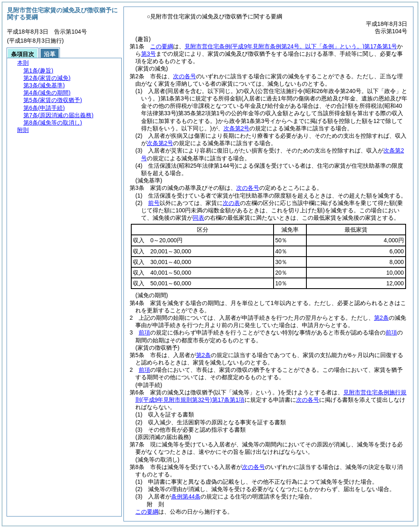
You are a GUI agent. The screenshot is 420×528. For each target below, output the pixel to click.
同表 (199, 218)
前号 (154, 203)
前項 (144, 332)
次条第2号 (237, 128)
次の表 (231, 203)
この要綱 (162, 46)
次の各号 (185, 76)
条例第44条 (186, 496)
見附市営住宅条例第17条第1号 (291, 46)
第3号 (148, 54)
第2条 (381, 318)
